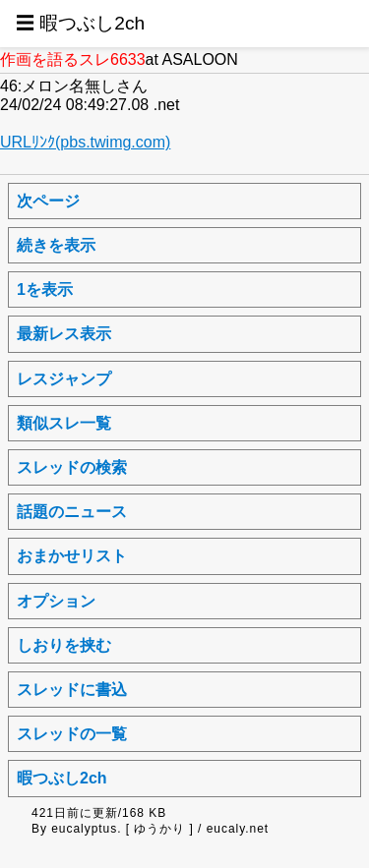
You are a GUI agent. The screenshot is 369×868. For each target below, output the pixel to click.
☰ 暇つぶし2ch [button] (80, 23)
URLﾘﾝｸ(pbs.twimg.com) (85, 142)
